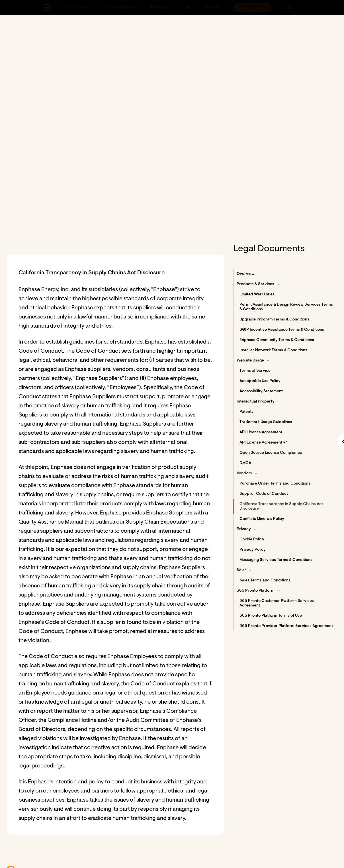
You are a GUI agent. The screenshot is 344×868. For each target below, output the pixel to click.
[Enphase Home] (47, 7)
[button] (289, 7)
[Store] (186, 7)
